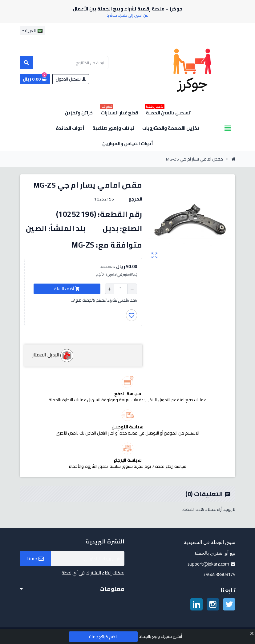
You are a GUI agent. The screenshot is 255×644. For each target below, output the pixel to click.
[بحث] (64, 63)
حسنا (35, 559)
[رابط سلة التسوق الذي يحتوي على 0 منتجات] (35, 79)
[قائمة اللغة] (32, 30)
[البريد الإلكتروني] (88, 559)
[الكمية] (121, 289)
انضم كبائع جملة (103, 637)
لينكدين (196, 604)
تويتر (229, 604)
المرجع (135, 199)
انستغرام (213, 604)
